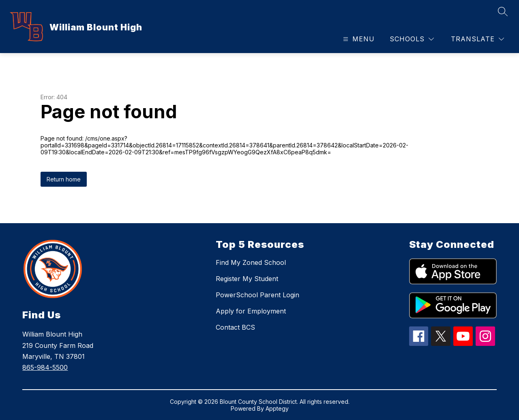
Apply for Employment (251, 311)
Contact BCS (235, 327)
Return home (64, 179)
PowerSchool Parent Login (257, 295)
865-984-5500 (45, 367)
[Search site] (503, 11)
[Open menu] (358, 39)
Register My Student (247, 279)
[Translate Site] (477, 39)
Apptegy (277, 408)
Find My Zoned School (251, 262)
